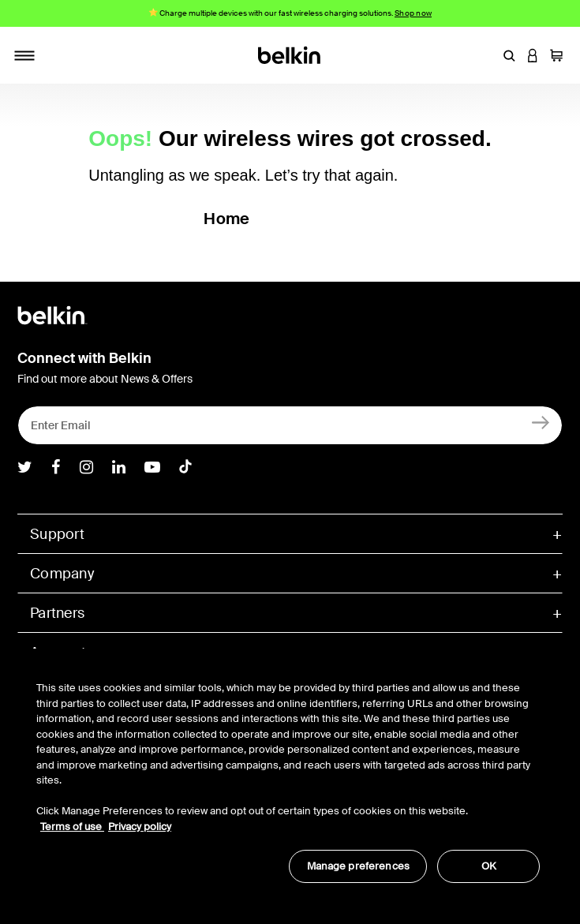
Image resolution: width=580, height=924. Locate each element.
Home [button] (226, 219)
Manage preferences (358, 866)
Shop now (413, 13)
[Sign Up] (541, 422)
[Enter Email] (290, 425)
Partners (57, 613)
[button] (509, 55)
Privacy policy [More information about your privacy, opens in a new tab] (140, 827)
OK (489, 866)
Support (57, 534)
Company (62, 574)
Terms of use (72, 827)
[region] (288, 774)
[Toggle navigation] (24, 55)
